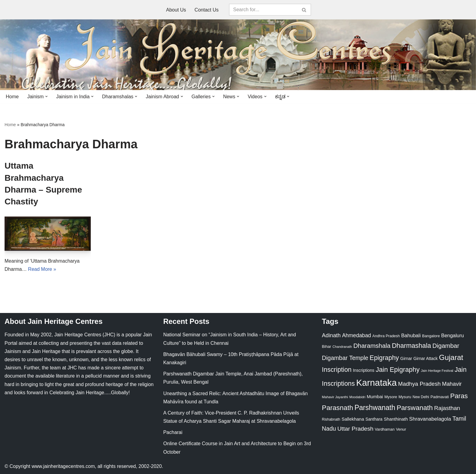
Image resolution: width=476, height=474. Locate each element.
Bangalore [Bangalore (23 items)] (431, 336)
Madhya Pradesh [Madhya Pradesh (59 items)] (419, 384)
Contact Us (207, 10)
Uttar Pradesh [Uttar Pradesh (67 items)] (355, 429)
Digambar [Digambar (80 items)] (446, 346)
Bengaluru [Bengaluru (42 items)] (452, 335)
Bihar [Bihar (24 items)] (326, 346)
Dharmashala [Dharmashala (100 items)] (411, 346)
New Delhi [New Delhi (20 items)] (421, 397)
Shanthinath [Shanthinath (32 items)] (396, 419)
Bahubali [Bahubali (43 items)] (411, 336)
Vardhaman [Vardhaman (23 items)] (385, 429)
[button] (46, 96)
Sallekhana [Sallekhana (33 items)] (353, 419)
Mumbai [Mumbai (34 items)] (375, 397)
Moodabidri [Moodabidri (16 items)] (357, 397)
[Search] (263, 10)
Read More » (42, 269)
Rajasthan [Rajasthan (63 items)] (447, 408)
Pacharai (173, 432)
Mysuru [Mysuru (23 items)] (405, 397)
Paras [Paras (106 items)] (459, 396)
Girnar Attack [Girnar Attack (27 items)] (426, 358)
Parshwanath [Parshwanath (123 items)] (375, 408)
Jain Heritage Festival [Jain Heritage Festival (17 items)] (437, 371)
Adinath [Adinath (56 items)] (331, 335)
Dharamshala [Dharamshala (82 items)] (372, 346)
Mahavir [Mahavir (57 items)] (452, 384)
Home (12, 97)
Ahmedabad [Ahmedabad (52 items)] (357, 335)
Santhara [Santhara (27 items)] (374, 419)
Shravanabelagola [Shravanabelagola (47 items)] (430, 419)
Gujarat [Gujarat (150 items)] (451, 357)
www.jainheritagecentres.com (63, 466)
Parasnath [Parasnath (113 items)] (337, 408)
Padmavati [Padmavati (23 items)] (440, 397)
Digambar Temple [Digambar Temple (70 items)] (345, 358)
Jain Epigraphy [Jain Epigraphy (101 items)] (398, 370)
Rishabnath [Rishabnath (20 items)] (331, 419)
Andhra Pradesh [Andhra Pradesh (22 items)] (386, 336)
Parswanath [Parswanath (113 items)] (415, 408)
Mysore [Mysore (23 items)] (391, 397)
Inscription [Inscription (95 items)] (337, 370)
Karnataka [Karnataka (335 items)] (376, 383)
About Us (176, 10)
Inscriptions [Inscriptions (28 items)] (364, 370)
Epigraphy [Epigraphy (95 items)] (384, 358)
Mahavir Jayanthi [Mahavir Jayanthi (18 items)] (335, 397)
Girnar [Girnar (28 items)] (406, 358)
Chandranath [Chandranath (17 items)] (342, 347)
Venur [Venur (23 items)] (401, 429)
